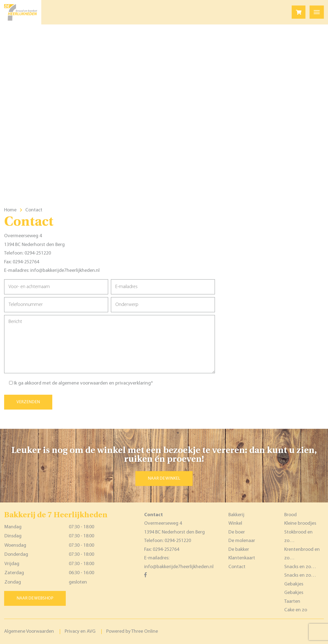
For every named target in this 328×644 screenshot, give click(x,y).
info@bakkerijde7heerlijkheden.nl (65, 271)
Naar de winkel (164, 479)
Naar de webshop (35, 598)
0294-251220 (38, 253)
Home (10, 210)
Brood (290, 515)
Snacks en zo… (300, 567)
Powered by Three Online (132, 631)
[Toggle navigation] (317, 12)
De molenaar (242, 541)
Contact (237, 567)
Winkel (235, 523)
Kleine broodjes (300, 523)
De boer (237, 532)
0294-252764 (26, 262)
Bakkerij (236, 515)
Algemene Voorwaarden (29, 631)
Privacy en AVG (80, 631)
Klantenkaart (242, 558)
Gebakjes (294, 584)
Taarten (292, 602)
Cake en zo (296, 610)
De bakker (239, 550)
